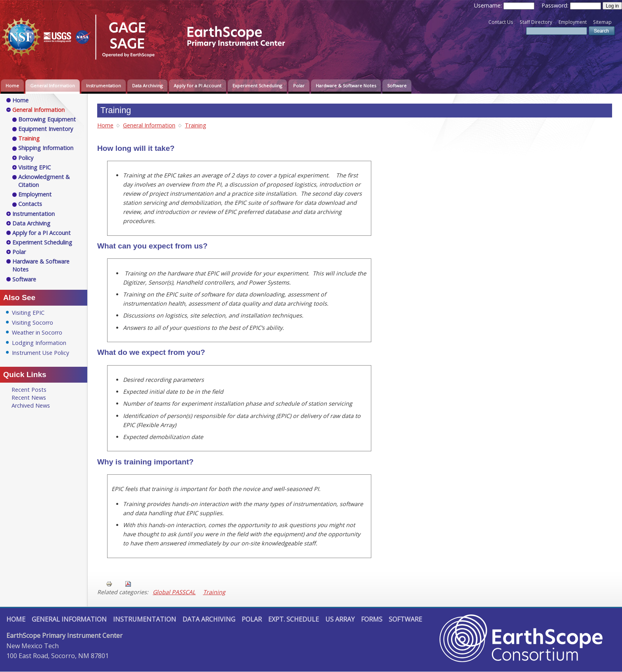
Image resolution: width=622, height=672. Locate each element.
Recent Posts (29, 390)
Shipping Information (46, 148)
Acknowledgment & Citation (44, 181)
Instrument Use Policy (40, 353)
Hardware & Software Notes (346, 86)
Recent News (29, 398)
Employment (573, 22)
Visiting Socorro (33, 323)
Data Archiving (147, 86)
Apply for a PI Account (198, 86)
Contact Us (501, 22)
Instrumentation (104, 86)
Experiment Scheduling (257, 86)
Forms (372, 619)
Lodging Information (39, 343)
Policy (26, 158)
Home (12, 86)
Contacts (30, 204)
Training (196, 125)
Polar (299, 86)
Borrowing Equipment (47, 119)
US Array (340, 619)
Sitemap (602, 22)
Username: (489, 5)
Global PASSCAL (174, 592)
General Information (53, 86)
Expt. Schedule (294, 619)
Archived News (31, 405)
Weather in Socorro (37, 332)
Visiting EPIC (35, 167)
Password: (556, 5)
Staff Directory (536, 22)
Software (397, 86)
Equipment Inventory (46, 129)
